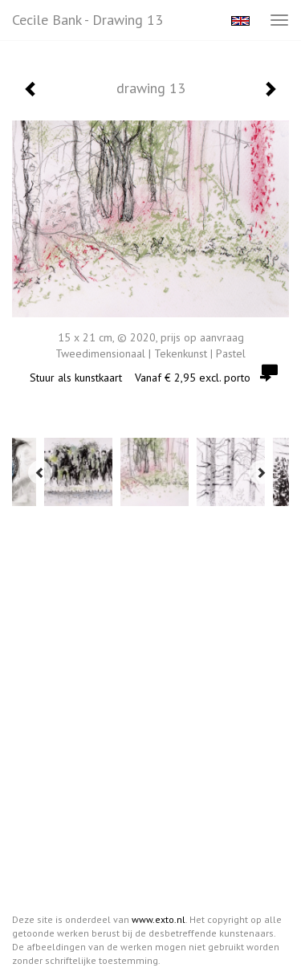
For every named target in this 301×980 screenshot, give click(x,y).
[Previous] (40, 472)
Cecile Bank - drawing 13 (87, 20)
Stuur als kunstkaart (150, 378)
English (240, 21)
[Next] (261, 472)
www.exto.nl (159, 919)
